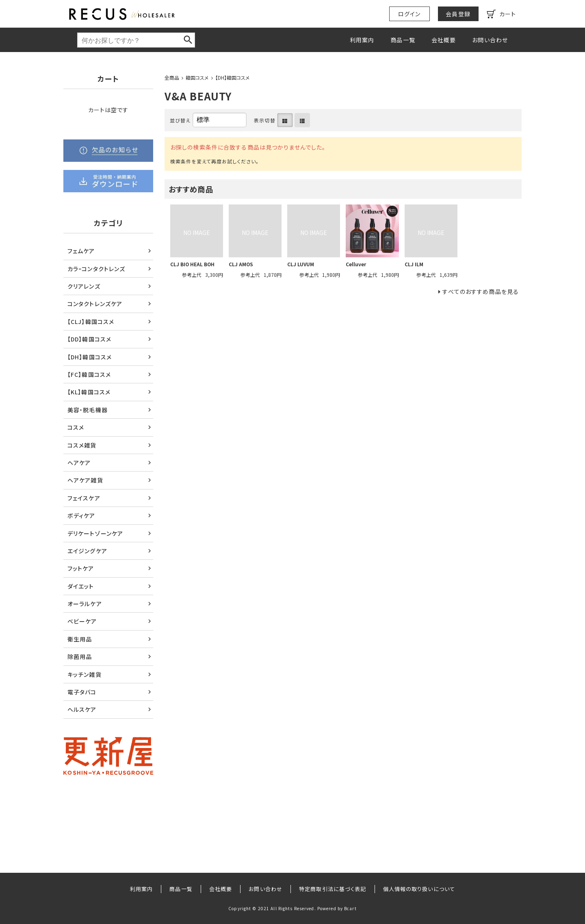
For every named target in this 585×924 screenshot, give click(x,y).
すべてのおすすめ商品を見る (481, 291)
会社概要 (444, 40)
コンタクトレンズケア (95, 304)
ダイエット (81, 586)
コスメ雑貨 (82, 445)
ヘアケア (79, 463)
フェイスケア (84, 498)
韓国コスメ (197, 77)
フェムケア (81, 251)
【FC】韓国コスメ (89, 374)
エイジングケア (87, 551)
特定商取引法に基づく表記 (333, 889)
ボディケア (81, 515)
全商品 (172, 77)
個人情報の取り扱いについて (419, 889)
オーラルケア (85, 604)
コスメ (76, 427)
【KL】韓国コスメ (89, 392)
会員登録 (458, 14)
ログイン (409, 14)
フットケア (81, 568)
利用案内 (362, 40)
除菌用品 (80, 657)
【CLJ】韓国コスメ (91, 322)
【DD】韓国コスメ (89, 339)
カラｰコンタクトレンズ (96, 269)
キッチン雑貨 (84, 674)
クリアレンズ (84, 286)
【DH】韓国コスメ (233, 77)
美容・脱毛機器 (88, 410)
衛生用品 (80, 639)
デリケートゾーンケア (95, 533)
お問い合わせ (490, 40)
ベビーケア (82, 621)
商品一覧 (403, 40)
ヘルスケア (82, 709)
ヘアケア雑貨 (85, 480)
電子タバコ (82, 692)
